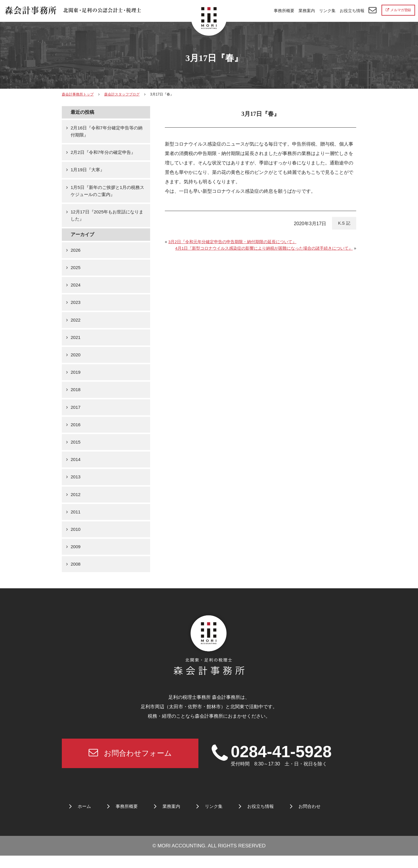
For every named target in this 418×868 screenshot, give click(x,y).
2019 (76, 379)
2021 (76, 343)
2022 (76, 325)
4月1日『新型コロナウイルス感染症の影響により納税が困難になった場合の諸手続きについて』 (264, 248)
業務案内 (307, 11)
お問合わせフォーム (130, 765)
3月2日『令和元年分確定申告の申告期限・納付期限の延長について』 (233, 242)
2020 (76, 361)
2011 (76, 522)
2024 (76, 289)
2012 (76, 504)
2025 (76, 272)
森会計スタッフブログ (122, 94)
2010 (76, 540)
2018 (76, 397)
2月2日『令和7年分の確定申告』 (105, 153)
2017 (76, 414)
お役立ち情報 (352, 11)
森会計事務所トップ (78, 94)
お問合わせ (317, 819)
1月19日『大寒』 (89, 171)
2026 (76, 254)
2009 (76, 557)
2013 (76, 486)
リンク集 (327, 11)
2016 (76, 432)
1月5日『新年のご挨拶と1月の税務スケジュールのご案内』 (108, 193)
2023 (76, 307)
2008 (76, 575)
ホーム (85, 819)
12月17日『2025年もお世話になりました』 (107, 218)
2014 (76, 468)
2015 (76, 450)
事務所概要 (284, 11)
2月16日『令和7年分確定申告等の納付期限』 (107, 132)
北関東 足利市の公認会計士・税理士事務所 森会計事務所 (74, 11)
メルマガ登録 (398, 10)
